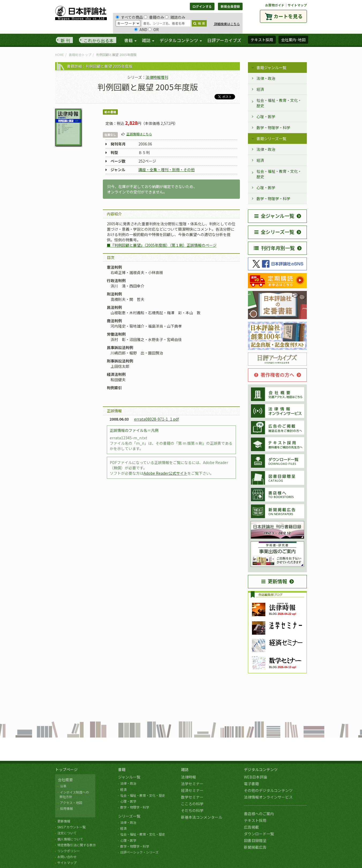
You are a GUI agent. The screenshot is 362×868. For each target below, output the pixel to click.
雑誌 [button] (148, 40)
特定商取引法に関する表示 (77, 845)
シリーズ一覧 (129, 816)
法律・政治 (266, 78)
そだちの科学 (192, 810)
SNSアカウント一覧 (71, 827)
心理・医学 (266, 117)
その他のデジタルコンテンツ (268, 790)
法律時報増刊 (157, 77)
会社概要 (65, 780)
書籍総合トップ (80, 55)
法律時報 (188, 777)
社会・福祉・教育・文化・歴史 (279, 103)
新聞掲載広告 (255, 847)
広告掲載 (251, 827)
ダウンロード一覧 (259, 834)
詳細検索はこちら (227, 24)
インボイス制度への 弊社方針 (73, 794)
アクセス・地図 (71, 802)
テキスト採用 (255, 820)
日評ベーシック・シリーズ (139, 852)
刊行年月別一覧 (274, 248)
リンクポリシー (69, 851)
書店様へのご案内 (259, 814)
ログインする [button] (202, 6)
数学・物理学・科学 (273, 128)
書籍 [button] (130, 40)
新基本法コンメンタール (202, 817)
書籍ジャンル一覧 (271, 68)
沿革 (63, 786)
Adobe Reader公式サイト (165, 473)
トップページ (66, 769)
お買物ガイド (275, 5)
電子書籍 (251, 784)
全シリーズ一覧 (274, 232)
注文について (67, 833)
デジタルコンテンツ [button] (181, 40)
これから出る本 (99, 40)
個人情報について (70, 839)
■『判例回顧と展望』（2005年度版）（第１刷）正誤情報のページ (162, 245)
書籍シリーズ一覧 (271, 139)
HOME (60, 55)
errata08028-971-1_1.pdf (157, 419)
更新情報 (274, 581)
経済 (260, 89)
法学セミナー (192, 784)
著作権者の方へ (274, 375)
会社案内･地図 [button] (293, 40)
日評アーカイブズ (224, 40)
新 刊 (65, 40)
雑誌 (185, 769)
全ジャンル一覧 (274, 216)
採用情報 (66, 808)
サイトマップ (297, 5)
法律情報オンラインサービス (268, 797)
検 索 (199, 23)
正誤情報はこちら (139, 134)
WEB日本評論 (256, 777)
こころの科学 (192, 804)
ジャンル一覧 (129, 777)
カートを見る (288, 16)
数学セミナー (192, 797)
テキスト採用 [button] (262, 40)
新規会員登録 (230, 6)
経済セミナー (192, 790)
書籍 (122, 769)
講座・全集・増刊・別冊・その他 (167, 170)
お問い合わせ (67, 857)
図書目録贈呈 (255, 840)
